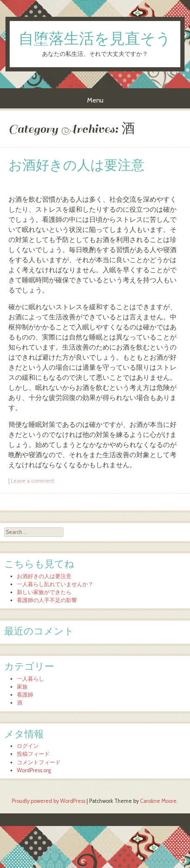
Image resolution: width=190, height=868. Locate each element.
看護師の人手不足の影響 (47, 600)
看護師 (25, 695)
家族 (22, 687)
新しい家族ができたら (44, 592)
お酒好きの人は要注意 (77, 166)
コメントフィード (39, 762)
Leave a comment (33, 481)
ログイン (28, 746)
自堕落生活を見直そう (95, 39)
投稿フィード (33, 754)
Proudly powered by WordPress (49, 801)
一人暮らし (30, 679)
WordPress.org (34, 770)
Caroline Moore (158, 801)
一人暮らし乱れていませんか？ (55, 584)
